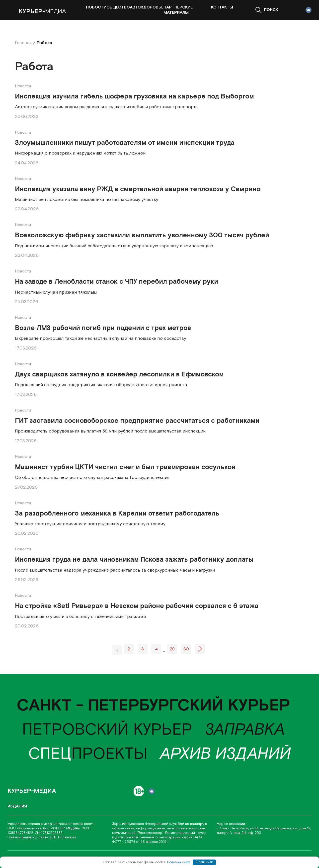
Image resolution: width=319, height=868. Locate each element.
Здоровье (152, 7)
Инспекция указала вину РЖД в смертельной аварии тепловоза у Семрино (138, 189)
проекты (88, 754)
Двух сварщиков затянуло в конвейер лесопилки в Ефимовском (119, 374)
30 (186, 649)
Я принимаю (204, 862)
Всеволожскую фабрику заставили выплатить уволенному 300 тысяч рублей (142, 235)
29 (172, 649)
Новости (96, 7)
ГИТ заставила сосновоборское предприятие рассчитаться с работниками (137, 421)
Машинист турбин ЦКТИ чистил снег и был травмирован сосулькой (125, 467)
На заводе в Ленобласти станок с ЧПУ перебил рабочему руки (117, 282)
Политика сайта (179, 862)
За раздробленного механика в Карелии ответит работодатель (117, 514)
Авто (135, 7)
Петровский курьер (107, 730)
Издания (17, 806)
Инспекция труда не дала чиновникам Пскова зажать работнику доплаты (134, 560)
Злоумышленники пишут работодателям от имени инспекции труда (125, 143)
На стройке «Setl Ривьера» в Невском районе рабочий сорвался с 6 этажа (137, 606)
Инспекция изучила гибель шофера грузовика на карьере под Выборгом (134, 96)
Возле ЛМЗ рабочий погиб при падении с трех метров (103, 328)
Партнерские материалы (178, 10)
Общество (118, 7)
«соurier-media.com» (76, 824)
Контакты (222, 7)
